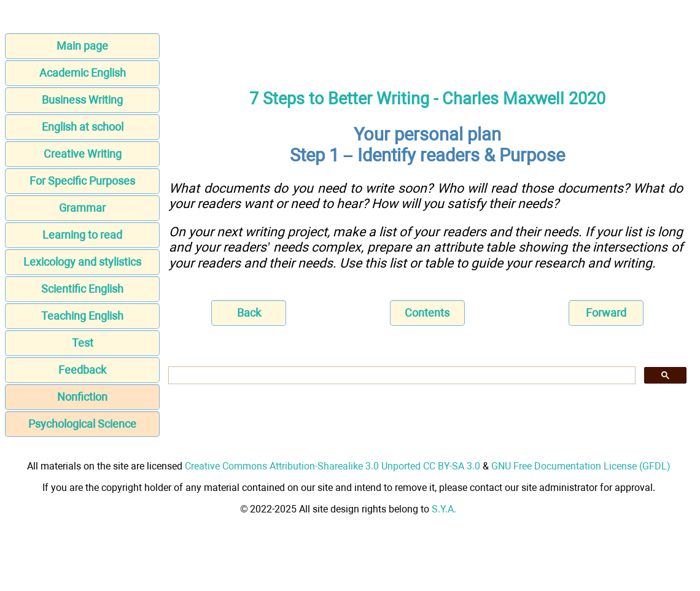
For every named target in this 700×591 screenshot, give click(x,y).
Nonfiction (82, 397)
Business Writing (82, 100)
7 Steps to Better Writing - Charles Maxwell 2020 (427, 99)
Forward (606, 313)
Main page (82, 46)
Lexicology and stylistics (82, 262)
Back (249, 313)
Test (83, 343)
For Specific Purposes (82, 181)
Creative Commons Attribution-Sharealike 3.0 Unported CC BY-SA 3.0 (332, 466)
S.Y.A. (444, 509)
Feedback (82, 370)
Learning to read (82, 235)
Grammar (82, 208)
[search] (401, 376)
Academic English (83, 73)
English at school (83, 127)
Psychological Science (82, 424)
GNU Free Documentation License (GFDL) (581, 466)
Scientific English (82, 289)
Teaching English (82, 316)
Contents (427, 313)
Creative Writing (83, 154)
